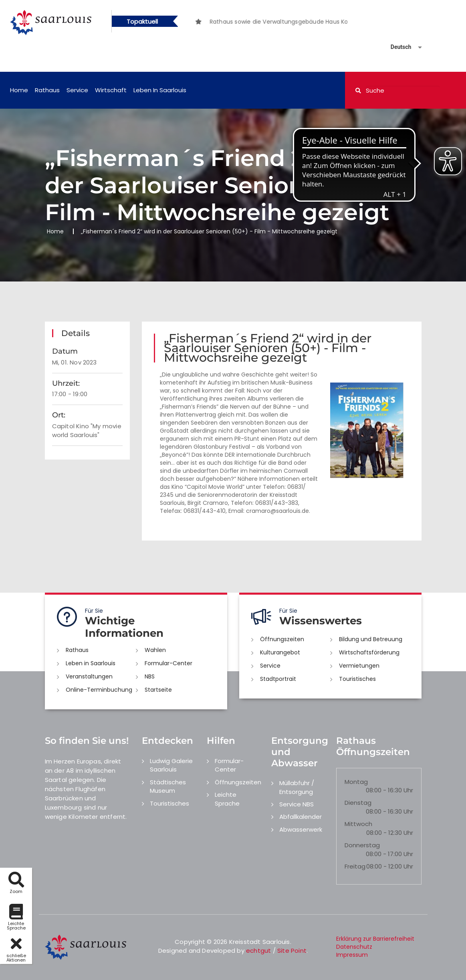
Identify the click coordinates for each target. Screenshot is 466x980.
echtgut (258, 951)
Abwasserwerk (301, 829)
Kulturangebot (280, 652)
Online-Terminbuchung (99, 690)
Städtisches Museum (168, 786)
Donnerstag (362, 845)
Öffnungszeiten (282, 639)
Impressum (352, 955)
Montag (356, 782)
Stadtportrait (278, 679)
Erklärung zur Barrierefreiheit (375, 939)
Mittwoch (358, 824)
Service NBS (297, 804)
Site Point (292, 951)
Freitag (355, 866)
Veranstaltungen (89, 676)
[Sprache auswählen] (397, 47)
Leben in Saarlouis (160, 90)
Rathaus (47, 90)
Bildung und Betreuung (371, 639)
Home (19, 90)
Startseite (158, 690)
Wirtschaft (111, 90)
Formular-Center (168, 663)
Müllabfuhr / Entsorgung (297, 787)
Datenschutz (354, 947)
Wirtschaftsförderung (369, 652)
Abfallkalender (301, 817)
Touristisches (357, 679)
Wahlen (155, 650)
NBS (150, 676)
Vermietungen (359, 666)
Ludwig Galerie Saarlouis (171, 765)
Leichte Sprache (227, 799)
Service (77, 90)
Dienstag (358, 803)
